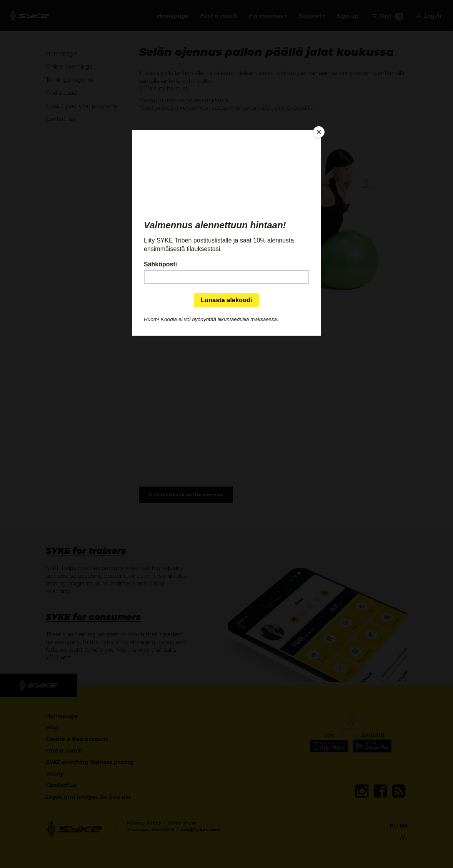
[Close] (319, 132)
